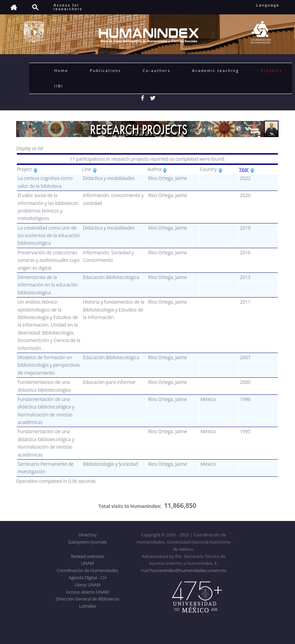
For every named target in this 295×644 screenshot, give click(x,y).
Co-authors (157, 70)
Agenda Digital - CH (87, 578)
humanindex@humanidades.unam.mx (188, 570)
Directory (88, 535)
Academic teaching (216, 70)
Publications (105, 70)
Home (61, 70)
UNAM (87, 563)
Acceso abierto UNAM (87, 592)
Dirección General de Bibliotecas (87, 599)
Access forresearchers (68, 7)
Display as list (30, 148)
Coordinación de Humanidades (88, 570)
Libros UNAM (87, 585)
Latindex (87, 606)
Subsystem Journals (88, 542)
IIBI (59, 86)
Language (273, 5)
